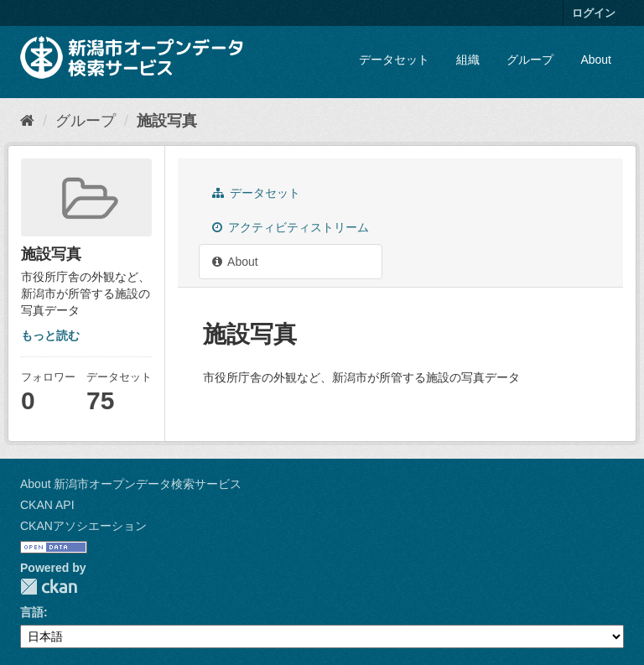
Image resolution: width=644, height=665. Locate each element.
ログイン (594, 13)
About (596, 60)
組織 (468, 60)
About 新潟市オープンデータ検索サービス (131, 484)
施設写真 (167, 121)
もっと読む (50, 335)
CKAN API (47, 505)
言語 (32, 612)
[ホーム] (27, 121)
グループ (530, 60)
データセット (394, 60)
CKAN (49, 587)
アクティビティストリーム (291, 227)
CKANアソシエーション (83, 526)
